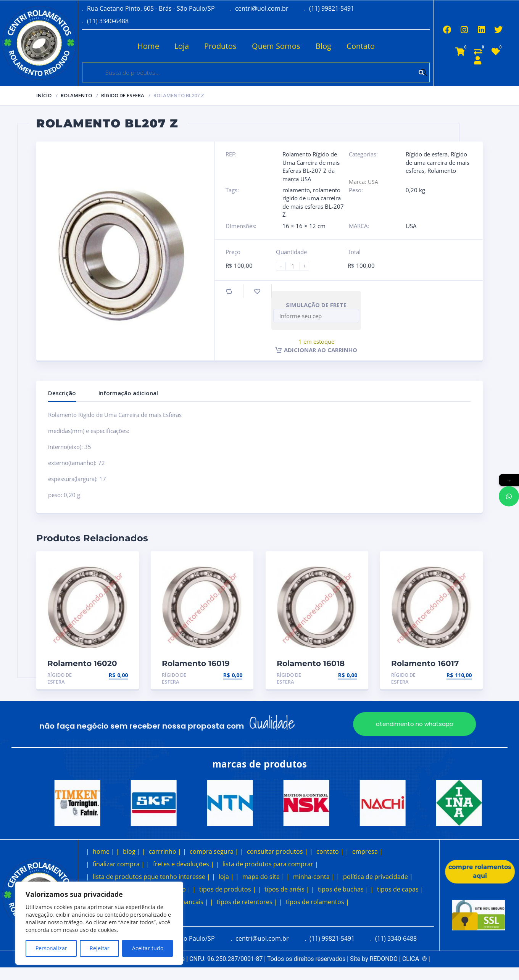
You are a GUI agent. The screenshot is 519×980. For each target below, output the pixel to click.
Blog (323, 46)
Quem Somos (275, 46)
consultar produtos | (277, 851)
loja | (226, 877)
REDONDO (384, 959)
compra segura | (214, 851)
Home (147, 46)
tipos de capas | (400, 889)
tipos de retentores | (247, 902)
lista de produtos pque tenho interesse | (152, 877)
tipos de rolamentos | (318, 902)
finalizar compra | (119, 864)
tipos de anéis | (287, 889)
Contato (360, 46)
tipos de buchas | (343, 889)
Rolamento (76, 95)
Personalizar (51, 948)
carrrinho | (165, 851)
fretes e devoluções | (184, 864)
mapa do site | (264, 877)
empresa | (367, 851)
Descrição (62, 393)
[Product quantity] (296, 266)
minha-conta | (314, 877)
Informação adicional (128, 393)
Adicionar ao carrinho (316, 350)
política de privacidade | (378, 877)
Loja (181, 46)
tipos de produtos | (228, 889)
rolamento (296, 190)
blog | (132, 851)
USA (411, 226)
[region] (99, 923)
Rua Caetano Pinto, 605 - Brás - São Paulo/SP (151, 8)
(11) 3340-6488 (108, 21)
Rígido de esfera (123, 95)
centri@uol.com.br (262, 8)
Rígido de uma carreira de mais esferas (438, 162)
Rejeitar (100, 948)
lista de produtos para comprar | (270, 864)
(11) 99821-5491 (332, 8)
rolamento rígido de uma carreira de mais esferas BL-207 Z (313, 202)
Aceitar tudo (148, 948)
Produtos (220, 46)
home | (104, 851)
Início (44, 95)
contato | (330, 851)
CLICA (415, 959)
